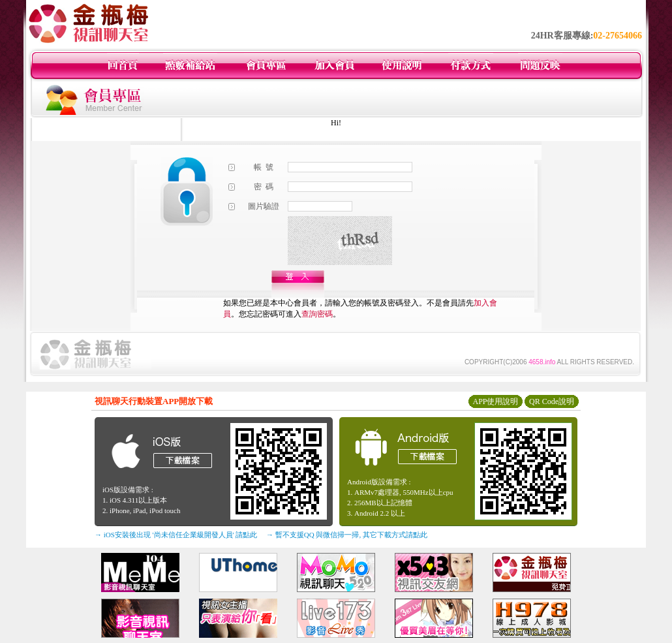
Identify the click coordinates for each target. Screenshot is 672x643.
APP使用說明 (495, 401)
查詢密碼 (317, 314)
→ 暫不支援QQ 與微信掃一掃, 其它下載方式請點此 (347, 535)
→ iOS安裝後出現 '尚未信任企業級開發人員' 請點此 (176, 535)
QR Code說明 (552, 401)
